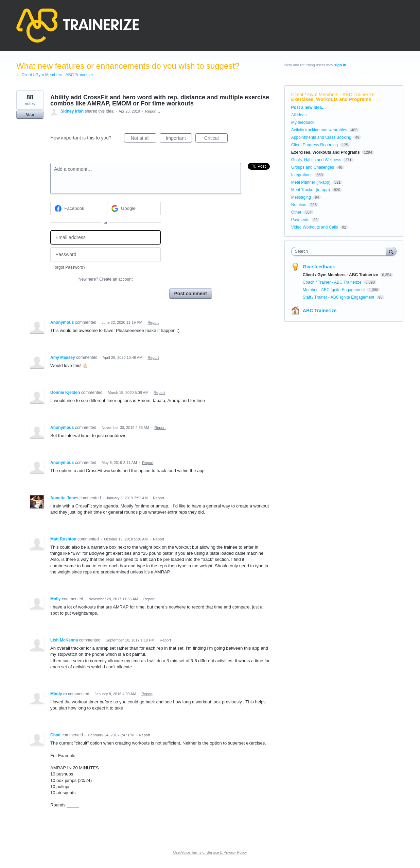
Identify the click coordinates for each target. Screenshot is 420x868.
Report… (153, 111)
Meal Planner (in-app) (311, 182)
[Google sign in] (134, 208)
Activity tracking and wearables (319, 130)
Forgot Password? (69, 267)
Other (296, 212)
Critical (216, 139)
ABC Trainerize (320, 311)
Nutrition (299, 205)
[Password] (106, 255)
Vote (30, 115)
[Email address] (106, 238)
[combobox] (340, 251)
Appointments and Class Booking (321, 137)
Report (153, 322)
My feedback (303, 122)
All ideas (299, 115)
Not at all (144, 139)
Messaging (301, 197)
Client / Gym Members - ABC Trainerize (333, 95)
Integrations (302, 175)
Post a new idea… (309, 107)
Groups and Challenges (313, 167)
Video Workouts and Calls (315, 227)
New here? (106, 279)
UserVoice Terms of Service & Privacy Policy (210, 852)
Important (179, 139)
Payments (300, 220)
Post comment (191, 294)
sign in (340, 65)
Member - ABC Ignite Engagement (334, 290)
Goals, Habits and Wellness (316, 160)
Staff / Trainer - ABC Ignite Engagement (339, 297)
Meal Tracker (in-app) (311, 190)
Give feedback (319, 267)
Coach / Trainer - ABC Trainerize (333, 282)
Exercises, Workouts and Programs (331, 99)
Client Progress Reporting (314, 145)
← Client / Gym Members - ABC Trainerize (55, 75)
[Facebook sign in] (77, 208)
